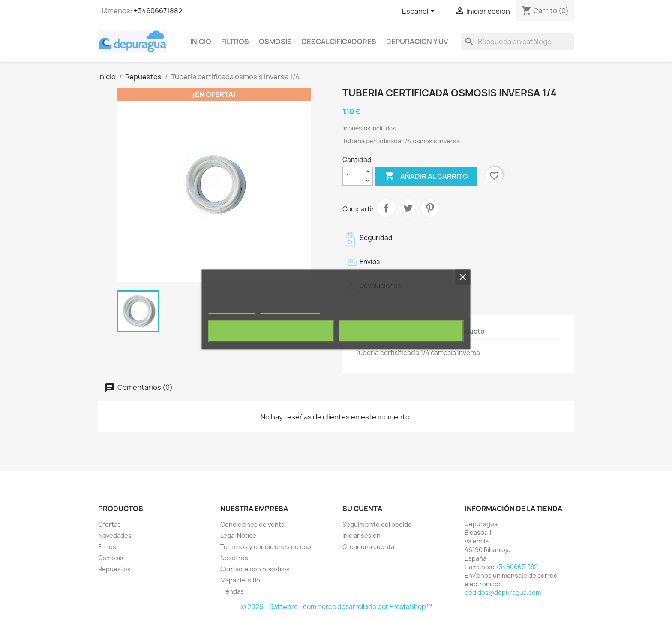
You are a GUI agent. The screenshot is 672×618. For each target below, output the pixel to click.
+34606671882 (158, 11)
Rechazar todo (271, 331)
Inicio (201, 42)
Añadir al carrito (426, 176)
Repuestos (114, 569)
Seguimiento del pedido (377, 524)
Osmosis (275, 42)
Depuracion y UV (417, 42)
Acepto (401, 331)
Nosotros (234, 558)
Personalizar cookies (290, 309)
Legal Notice (238, 535)
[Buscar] (517, 42)
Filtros (235, 42)
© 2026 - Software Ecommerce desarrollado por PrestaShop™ (336, 607)
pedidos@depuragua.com (503, 592)
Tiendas (232, 591)
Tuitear (408, 208)
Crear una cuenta (368, 547)
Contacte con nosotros (255, 569)
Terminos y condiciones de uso (266, 547)
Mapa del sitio (240, 580)
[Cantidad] (353, 176)
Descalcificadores (339, 42)
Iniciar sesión (361, 535)
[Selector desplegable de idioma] (420, 12)
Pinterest (430, 208)
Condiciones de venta (252, 524)
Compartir (386, 208)
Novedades (115, 535)
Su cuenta (362, 509)
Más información (232, 309)
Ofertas (109, 524)
